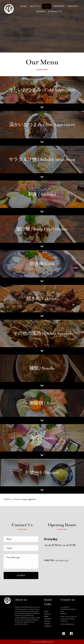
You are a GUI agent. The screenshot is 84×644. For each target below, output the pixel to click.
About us (35, 6)
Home (23, 6)
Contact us (55, 11)
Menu (47, 6)
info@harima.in (70, 624)
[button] (21, 575)
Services (72, 6)
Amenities (59, 6)
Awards (41, 11)
